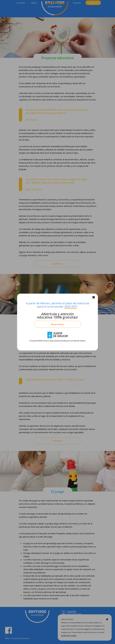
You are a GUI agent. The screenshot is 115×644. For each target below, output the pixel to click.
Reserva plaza (58, 324)
